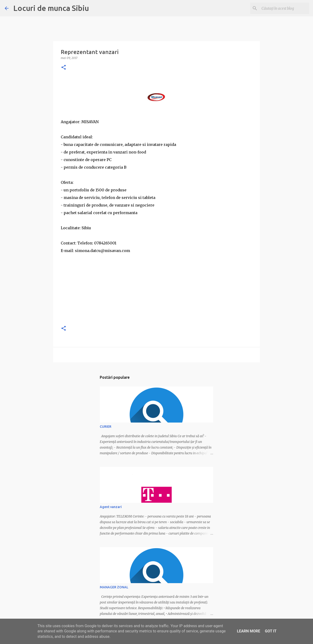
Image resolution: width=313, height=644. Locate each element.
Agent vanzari (111, 507)
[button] (64, 68)
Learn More (248, 631)
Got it (271, 631)
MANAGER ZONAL (114, 587)
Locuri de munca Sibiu (51, 8)
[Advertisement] (156, 288)
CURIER (106, 427)
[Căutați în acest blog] (284, 8)
